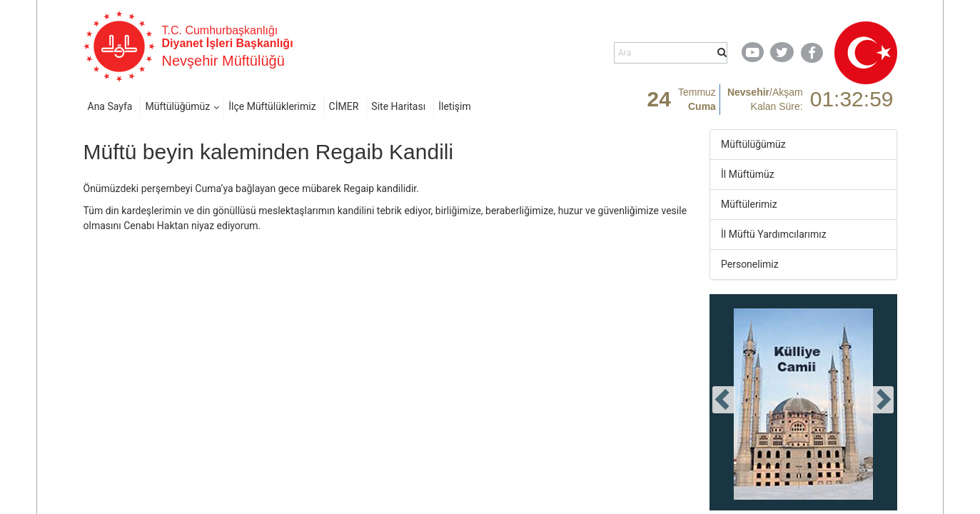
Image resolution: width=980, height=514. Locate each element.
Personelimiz (750, 264)
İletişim (455, 106)
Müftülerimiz (749, 204)
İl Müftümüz (748, 174)
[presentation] (724, 400)
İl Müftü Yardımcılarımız (774, 234)
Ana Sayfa (110, 106)
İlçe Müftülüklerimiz (272, 106)
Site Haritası (398, 106)
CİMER (344, 106)
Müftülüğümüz (177, 106)
